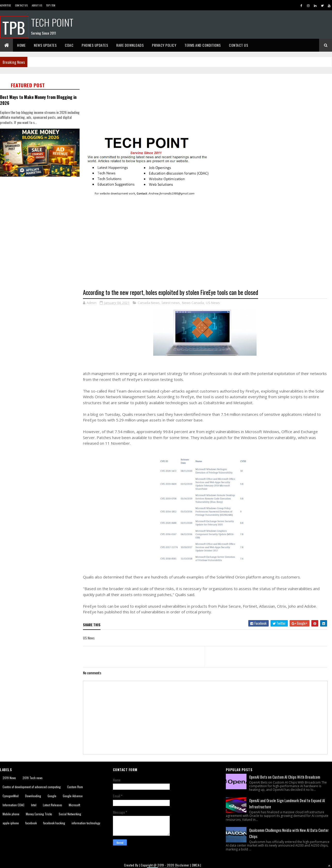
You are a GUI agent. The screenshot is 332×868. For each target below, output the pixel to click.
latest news (171, 303)
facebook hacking (54, 823)
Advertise (6, 5)
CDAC (69, 45)
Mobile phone (11, 814)
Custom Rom (75, 787)
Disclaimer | (184, 865)
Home (21, 45)
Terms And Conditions (203, 45)
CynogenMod (11, 796)
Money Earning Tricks (39, 814)
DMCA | (197, 865)
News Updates (45, 45)
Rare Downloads (130, 45)
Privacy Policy (164, 45)
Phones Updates (95, 45)
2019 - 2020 (166, 865)
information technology (86, 823)
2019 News (9, 778)
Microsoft (74, 805)
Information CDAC (14, 805)
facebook (31, 823)
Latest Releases (53, 805)
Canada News (149, 303)
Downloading (33, 796)
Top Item (51, 5)
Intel (34, 805)
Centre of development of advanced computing (32, 787)
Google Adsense (73, 796)
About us (37, 5)
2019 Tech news (33, 778)
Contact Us (21, 5)
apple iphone (11, 823)
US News (213, 303)
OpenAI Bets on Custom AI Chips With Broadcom (285, 777)
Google (52, 796)
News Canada (193, 303)
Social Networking (70, 814)
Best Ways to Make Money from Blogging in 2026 (38, 100)
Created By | (133, 865)
